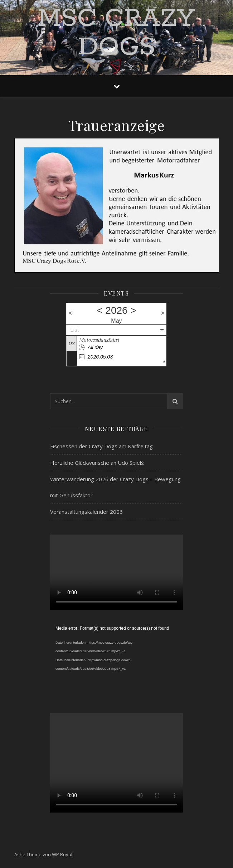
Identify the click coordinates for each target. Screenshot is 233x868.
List (74, 330)
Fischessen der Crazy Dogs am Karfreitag (101, 446)
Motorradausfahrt (99, 340)
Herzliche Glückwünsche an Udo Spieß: (97, 463)
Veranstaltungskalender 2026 (86, 512)
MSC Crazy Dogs (117, 33)
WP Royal (62, 854)
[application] (117, 661)
